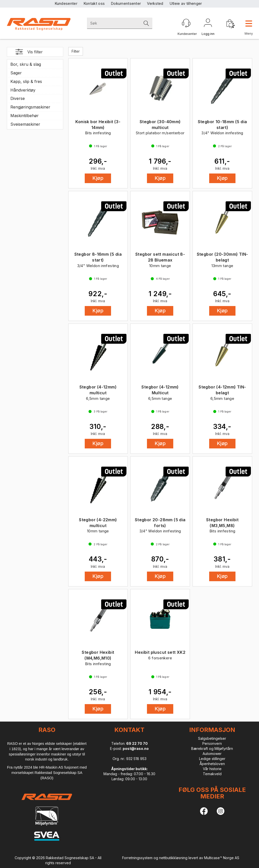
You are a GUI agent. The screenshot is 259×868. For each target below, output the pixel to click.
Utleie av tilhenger (186, 3)
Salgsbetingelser (212, 738)
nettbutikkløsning (173, 858)
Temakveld (212, 774)
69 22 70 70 (137, 743)
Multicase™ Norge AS (222, 858)
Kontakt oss (94, 3)
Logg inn (208, 24)
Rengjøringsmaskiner (30, 107)
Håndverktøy (23, 90)
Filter (76, 51)
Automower (212, 754)
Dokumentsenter (126, 3)
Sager (16, 73)
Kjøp (98, 178)
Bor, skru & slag (26, 64)
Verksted (155, 3)
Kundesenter (66, 3)
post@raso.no (136, 748)
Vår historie (212, 769)
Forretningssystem (137, 858)
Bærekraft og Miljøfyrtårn (212, 748)
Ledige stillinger (212, 759)
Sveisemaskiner (25, 124)
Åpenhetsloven (212, 764)
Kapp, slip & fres (26, 81)
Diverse (18, 98)
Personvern (212, 743)
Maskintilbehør (25, 116)
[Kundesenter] (186, 23)
